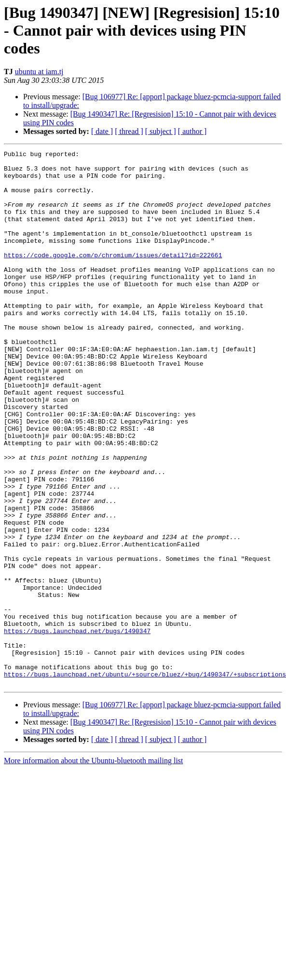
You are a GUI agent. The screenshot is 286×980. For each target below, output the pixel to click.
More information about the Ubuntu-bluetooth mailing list (94, 867)
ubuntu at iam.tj (39, 72)
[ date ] (102, 131)
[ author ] (192, 131)
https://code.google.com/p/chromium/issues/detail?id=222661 (113, 277)
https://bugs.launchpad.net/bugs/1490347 (77, 728)
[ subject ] (161, 131)
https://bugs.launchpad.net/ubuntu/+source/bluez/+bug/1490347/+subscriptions (145, 780)
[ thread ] (129, 131)
